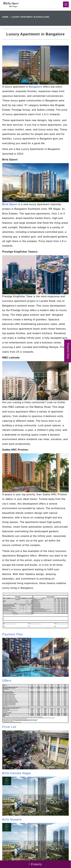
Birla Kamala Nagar (17, 773)
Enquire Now (68, 351)
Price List (9, 727)
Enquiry (35, 864)
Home (5, 17)
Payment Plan (13, 634)
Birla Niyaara (12, 819)
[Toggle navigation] (66, 4)
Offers (7, 681)
